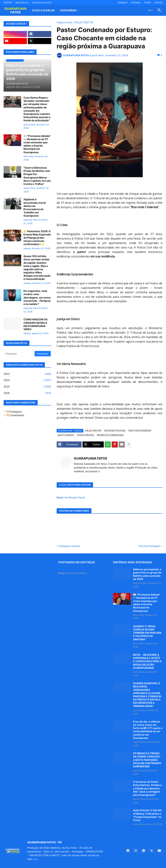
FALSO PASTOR (84, 22)
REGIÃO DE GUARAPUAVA (110, 435)
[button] (151, 10)
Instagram (123, 2)
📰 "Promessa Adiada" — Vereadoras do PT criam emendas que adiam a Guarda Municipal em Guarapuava (37, 144)
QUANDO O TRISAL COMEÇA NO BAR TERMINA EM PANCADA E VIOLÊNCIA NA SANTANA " (147, 633)
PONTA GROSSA (86, 435)
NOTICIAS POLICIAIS (115, 431)
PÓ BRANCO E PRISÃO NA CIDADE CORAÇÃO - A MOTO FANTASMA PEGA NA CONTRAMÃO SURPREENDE (147, 760)
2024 (27, 380)
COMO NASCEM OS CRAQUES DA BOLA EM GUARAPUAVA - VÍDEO (35, 324)
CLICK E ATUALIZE (43, 10)
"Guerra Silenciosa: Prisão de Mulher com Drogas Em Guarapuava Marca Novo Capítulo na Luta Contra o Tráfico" (37, 176)
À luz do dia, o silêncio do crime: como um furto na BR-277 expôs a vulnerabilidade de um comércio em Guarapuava (148, 730)
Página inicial (64, 22)
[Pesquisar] (19, 354)
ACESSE (8, 2)
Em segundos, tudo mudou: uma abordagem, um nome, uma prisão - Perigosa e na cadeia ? (37, 297)
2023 (27, 374)
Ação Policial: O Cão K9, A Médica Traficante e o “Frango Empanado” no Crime (147, 815)
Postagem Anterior (69, 546)
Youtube (158, 2)
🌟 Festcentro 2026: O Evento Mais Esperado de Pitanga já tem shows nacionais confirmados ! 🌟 (37, 238)
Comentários (15, 415)
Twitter (147, 2)
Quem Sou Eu (22, 2)
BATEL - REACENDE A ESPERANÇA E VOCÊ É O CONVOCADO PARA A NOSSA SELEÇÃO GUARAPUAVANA (147, 661)
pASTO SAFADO (66, 435)
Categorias (68, 10)
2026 (27, 393)
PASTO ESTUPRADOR (140, 431)
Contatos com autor (42, 2)
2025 (27, 387)
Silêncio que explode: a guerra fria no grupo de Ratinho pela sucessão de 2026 (147, 574)
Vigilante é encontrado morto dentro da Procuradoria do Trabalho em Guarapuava (35, 207)
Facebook (136, 2)
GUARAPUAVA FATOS (91, 458)
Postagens (14, 412)
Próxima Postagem (149, 546)
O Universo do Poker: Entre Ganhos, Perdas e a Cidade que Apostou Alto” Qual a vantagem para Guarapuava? (147, 788)
